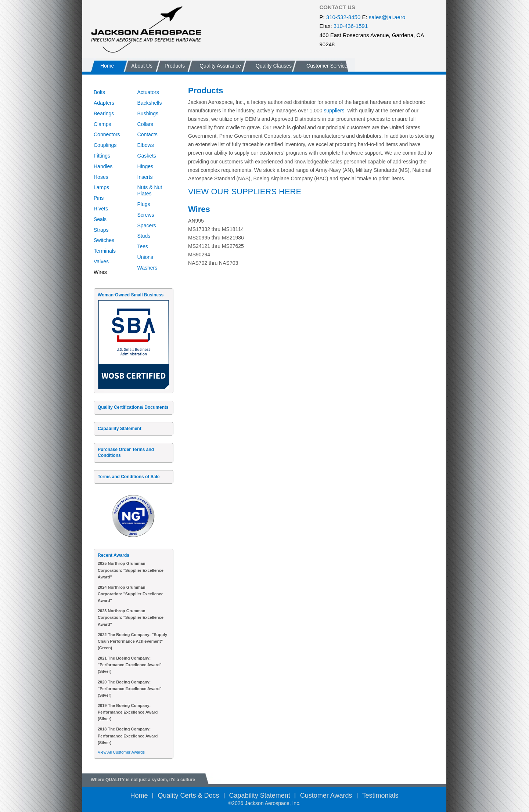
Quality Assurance (220, 66)
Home (107, 66)
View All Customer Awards (121, 752)
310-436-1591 (351, 26)
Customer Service (327, 66)
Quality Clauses (274, 66)
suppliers (334, 111)
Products (175, 66)
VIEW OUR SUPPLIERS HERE (245, 192)
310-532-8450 (343, 17)
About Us (142, 66)
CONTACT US (337, 7)
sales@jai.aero (387, 17)
